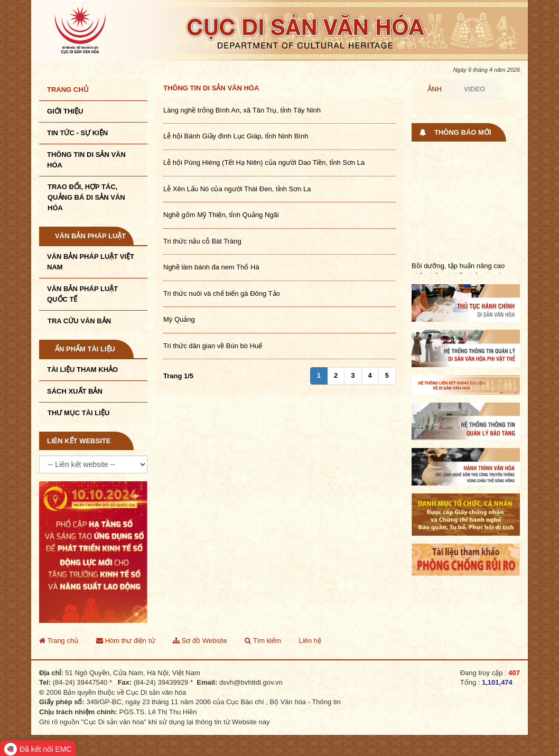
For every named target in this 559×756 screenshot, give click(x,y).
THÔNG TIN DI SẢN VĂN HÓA (86, 160)
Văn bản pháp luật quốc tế (82, 294)
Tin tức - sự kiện (77, 133)
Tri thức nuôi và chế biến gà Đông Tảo (222, 293)
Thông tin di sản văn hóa (211, 88)
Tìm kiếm (263, 641)
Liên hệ (310, 641)
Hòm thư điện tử (126, 641)
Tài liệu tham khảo (82, 370)
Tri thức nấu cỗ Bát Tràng (202, 241)
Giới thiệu (65, 111)
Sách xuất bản (75, 391)
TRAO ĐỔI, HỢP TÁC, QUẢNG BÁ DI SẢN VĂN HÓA (86, 197)
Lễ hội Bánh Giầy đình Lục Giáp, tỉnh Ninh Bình (236, 136)
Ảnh (435, 89)
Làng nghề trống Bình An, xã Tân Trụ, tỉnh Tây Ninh (242, 110)
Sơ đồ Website (200, 641)
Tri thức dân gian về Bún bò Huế (213, 346)
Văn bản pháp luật (90, 236)
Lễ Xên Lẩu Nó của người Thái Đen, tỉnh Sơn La (237, 189)
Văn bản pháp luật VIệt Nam (91, 262)
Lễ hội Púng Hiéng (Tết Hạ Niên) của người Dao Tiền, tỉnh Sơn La (264, 162)
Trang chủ (68, 90)
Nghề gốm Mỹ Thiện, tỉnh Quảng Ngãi (221, 215)
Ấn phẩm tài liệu (85, 349)
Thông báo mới (463, 132)
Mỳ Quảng (179, 319)
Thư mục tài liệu (78, 413)
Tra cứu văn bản (79, 321)
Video (474, 89)
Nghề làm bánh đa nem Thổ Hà (211, 267)
